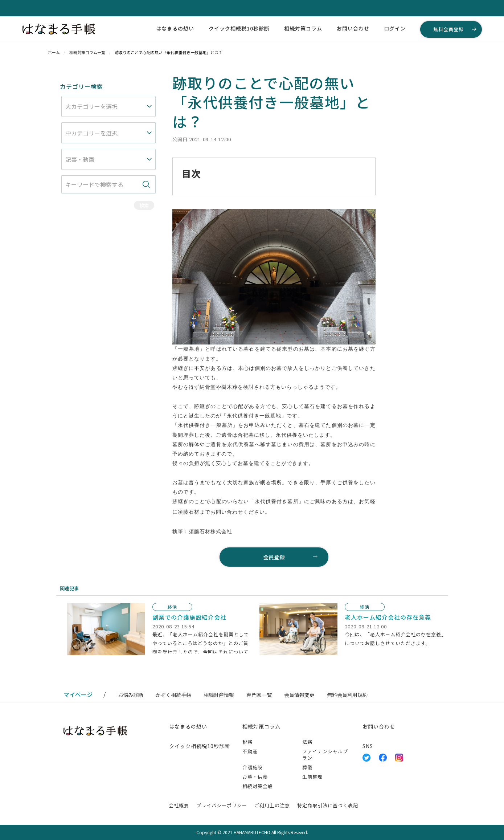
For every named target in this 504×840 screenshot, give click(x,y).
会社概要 (179, 805)
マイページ (78, 694)
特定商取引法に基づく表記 (328, 805)
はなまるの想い (175, 28)
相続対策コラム (303, 28)
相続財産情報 (219, 695)
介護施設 (253, 767)
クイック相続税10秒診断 (239, 28)
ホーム (54, 52)
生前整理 (312, 777)
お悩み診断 (131, 695)
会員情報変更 (299, 695)
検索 (144, 205)
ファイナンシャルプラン (325, 755)
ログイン (395, 28)
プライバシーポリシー (222, 805)
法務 (307, 742)
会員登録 (274, 557)
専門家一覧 (259, 695)
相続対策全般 (258, 786)
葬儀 (307, 767)
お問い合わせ (353, 28)
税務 (247, 742)
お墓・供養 (255, 777)
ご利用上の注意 (272, 805)
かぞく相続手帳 (173, 695)
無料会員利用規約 (347, 695)
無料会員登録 (448, 29)
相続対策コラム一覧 (87, 52)
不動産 (250, 751)
